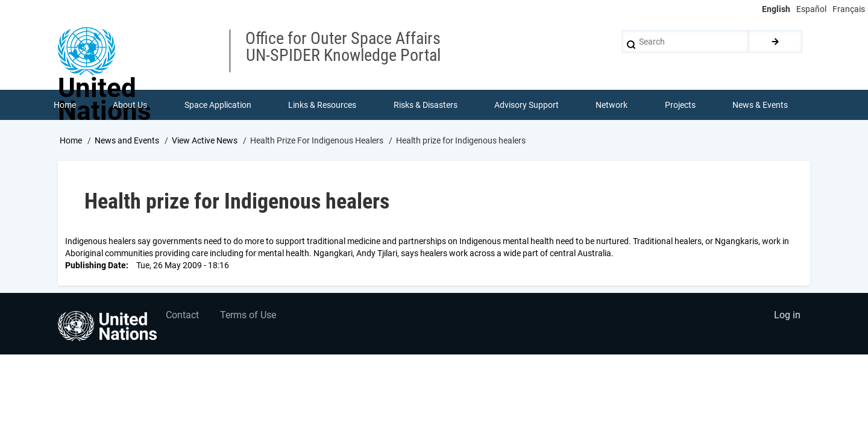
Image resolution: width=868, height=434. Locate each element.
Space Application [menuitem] (218, 105)
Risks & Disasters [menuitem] (426, 105)
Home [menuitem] (65, 105)
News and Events (127, 140)
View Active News (205, 140)
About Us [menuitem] (130, 105)
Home (71, 140)
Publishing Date (96, 265)
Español (811, 9)
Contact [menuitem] (183, 316)
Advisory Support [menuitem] (527, 105)
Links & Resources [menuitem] (322, 105)
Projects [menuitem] (680, 105)
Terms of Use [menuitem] (249, 316)
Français (849, 9)
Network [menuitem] (612, 105)
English (776, 9)
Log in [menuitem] (787, 316)
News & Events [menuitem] (761, 105)
